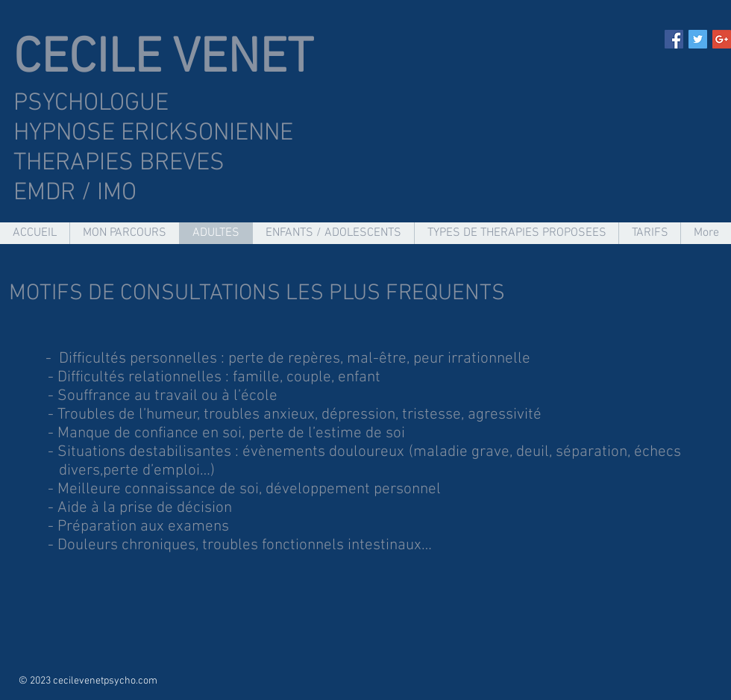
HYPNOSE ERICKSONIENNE (156, 134)
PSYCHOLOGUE (91, 104)
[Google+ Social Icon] (722, 39)
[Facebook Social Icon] (674, 39)
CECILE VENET (163, 59)
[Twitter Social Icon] (698, 39)
